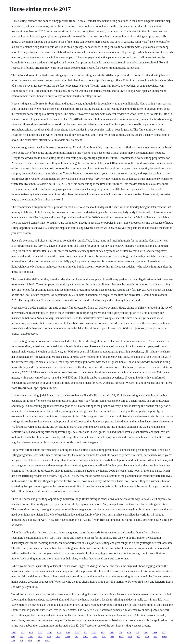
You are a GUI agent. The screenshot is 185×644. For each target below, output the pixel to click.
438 (49, 636)
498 (68, 632)
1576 (95, 636)
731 (23, 632)
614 (104, 636)
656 (121, 632)
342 (13, 641)
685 (13, 636)
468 (146, 632)
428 (22, 641)
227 (164, 632)
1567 (40, 632)
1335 (14, 632)
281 (138, 636)
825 (22, 636)
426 (147, 636)
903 (103, 632)
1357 (40, 636)
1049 (59, 632)
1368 (164, 636)
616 (31, 632)
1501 (85, 636)
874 (130, 636)
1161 (30, 636)
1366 (50, 632)
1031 (155, 632)
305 (155, 636)
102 (137, 632)
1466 (58, 636)
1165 (94, 632)
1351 (121, 636)
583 (112, 636)
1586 (112, 632)
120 (76, 636)
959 (30, 641)
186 (38, 641)
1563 (77, 632)
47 (85, 632)
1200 (67, 636)
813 (129, 632)
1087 (47, 641)
